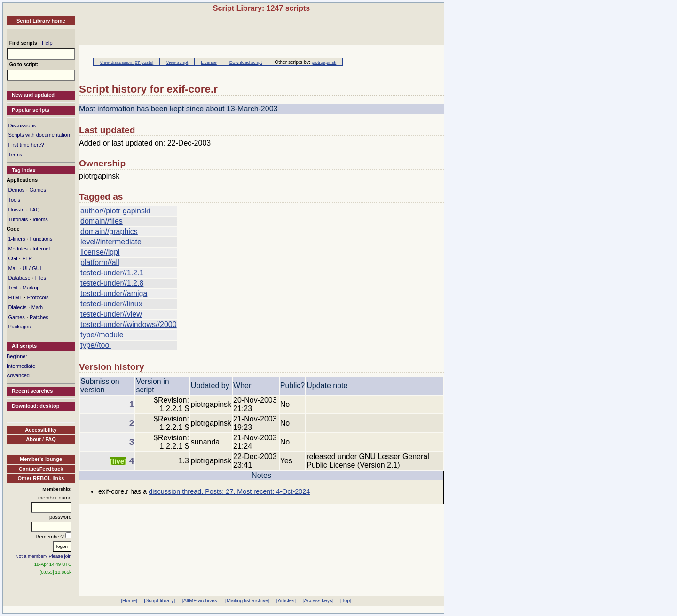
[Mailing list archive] (247, 600)
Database (19, 278)
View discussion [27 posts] (126, 62)
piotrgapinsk (324, 62)
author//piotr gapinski (115, 211)
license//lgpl (100, 252)
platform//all (100, 262)
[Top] (346, 600)
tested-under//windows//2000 (129, 324)
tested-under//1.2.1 (112, 273)
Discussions (22, 125)
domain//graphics (109, 231)
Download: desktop (35, 406)
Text (13, 288)
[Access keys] (318, 600)
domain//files (102, 221)
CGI (13, 258)
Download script (246, 62)
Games (37, 190)
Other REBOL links (41, 478)
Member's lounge (41, 459)
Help (47, 43)
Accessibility (41, 430)
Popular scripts (31, 110)
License (209, 62)
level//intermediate (111, 242)
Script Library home (41, 21)
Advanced (18, 375)
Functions (41, 239)
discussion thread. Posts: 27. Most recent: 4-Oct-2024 (229, 491)
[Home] (129, 600)
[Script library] (159, 600)
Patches (39, 317)
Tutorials (18, 219)
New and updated (33, 95)
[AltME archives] (200, 600)
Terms (15, 155)
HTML (15, 297)
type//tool (96, 345)
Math (37, 307)
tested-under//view (111, 314)
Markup (31, 288)
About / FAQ (41, 439)
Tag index (24, 170)
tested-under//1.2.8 (112, 283)
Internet (41, 249)
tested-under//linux (111, 304)
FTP (27, 258)
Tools (14, 200)
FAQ (34, 210)
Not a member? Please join (44, 556)
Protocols (38, 297)
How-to (16, 210)
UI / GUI (32, 268)
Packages (19, 327)
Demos (16, 190)
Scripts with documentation (39, 135)
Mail (13, 268)
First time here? (26, 145)
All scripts (24, 346)
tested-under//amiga (114, 293)
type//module (102, 335)
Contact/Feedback (41, 469)
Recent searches (32, 391)
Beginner (17, 356)
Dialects (17, 307)
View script (177, 62)
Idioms (40, 219)
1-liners (16, 239)
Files (41, 278)
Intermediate (21, 366)
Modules (18, 249)
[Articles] (286, 600)
